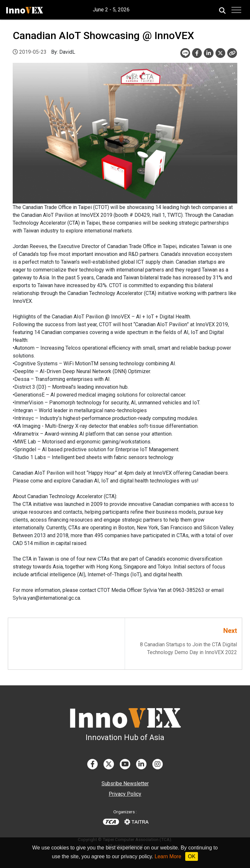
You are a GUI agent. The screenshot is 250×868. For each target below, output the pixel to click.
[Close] (232, 53)
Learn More (168, 856)
